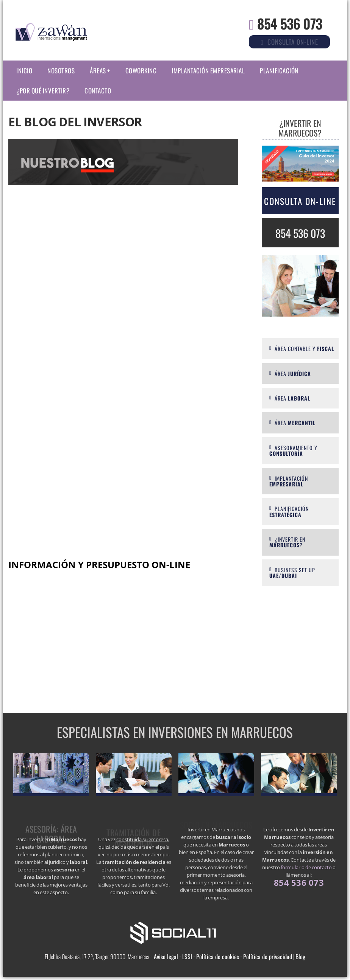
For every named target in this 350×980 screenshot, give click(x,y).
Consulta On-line (300, 201)
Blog (300, 957)
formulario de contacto (306, 867)
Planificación (279, 71)
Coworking (141, 71)
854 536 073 (290, 23)
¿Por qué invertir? (43, 91)
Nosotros (61, 71)
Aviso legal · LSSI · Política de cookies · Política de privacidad (223, 957)
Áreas (98, 71)
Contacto (98, 91)
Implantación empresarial (208, 71)
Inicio (24, 71)
